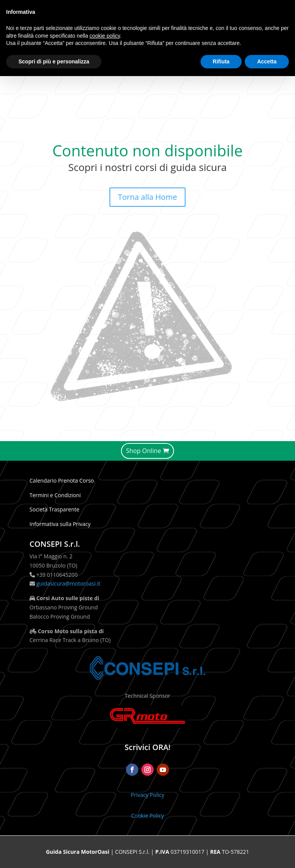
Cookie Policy (147, 816)
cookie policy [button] (105, 36)
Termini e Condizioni (55, 495)
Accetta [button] (267, 61)
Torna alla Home (147, 197)
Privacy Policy (147, 795)
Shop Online (143, 451)
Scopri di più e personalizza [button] (54, 61)
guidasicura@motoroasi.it (68, 583)
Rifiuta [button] (221, 61)
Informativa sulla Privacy (60, 524)
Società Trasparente (55, 509)
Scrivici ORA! (147, 747)
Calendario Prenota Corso (62, 480)
